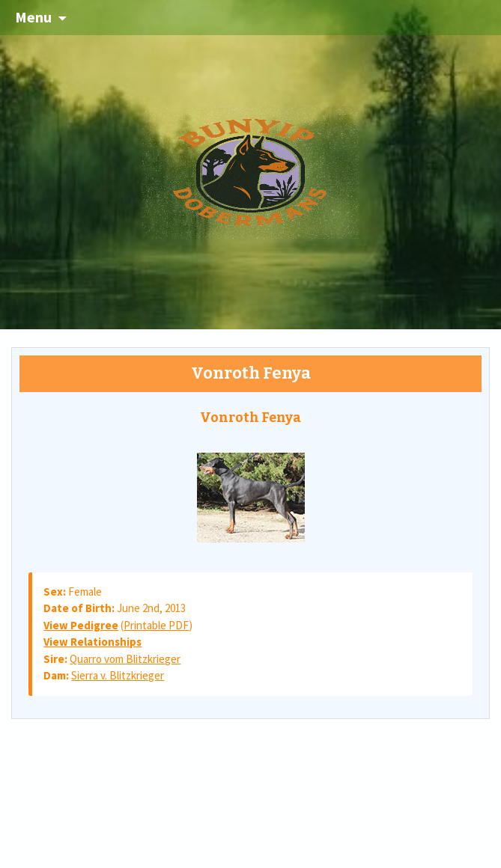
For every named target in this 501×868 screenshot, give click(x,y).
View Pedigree (81, 625)
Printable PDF (156, 625)
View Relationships (92, 642)
